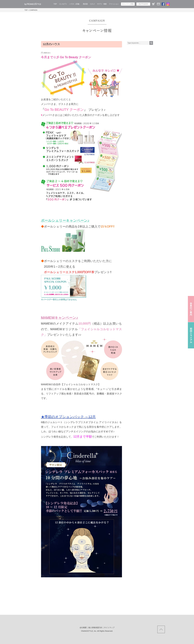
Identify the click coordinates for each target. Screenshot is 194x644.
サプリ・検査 (102, 4)
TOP (55, 4)
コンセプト (63, 4)
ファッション (114, 4)
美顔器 (85, 4)
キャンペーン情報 (128, 4)
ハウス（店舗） (75, 4)
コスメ (92, 4)
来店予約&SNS (143, 4)
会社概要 (83, 628)
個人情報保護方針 (95, 628)
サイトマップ (109, 628)
